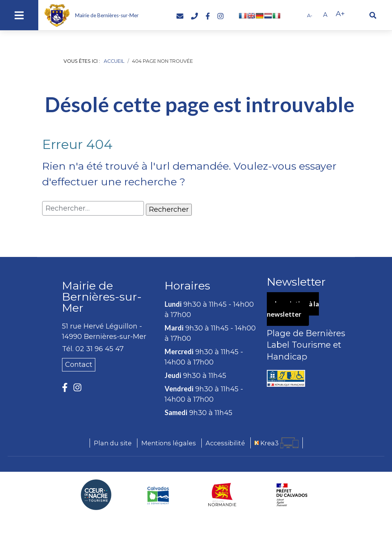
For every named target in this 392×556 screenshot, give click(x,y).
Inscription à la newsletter (293, 309)
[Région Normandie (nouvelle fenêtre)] (222, 495)
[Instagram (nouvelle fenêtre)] (220, 16)
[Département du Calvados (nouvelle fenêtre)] (158, 495)
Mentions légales (169, 443)
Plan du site (113, 443)
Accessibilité (225, 443)
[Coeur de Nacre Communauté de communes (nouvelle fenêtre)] (96, 495)
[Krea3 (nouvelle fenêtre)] (277, 443)
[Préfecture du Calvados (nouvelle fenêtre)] (292, 495)
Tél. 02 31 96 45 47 (93, 349)
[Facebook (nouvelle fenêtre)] (208, 16)
